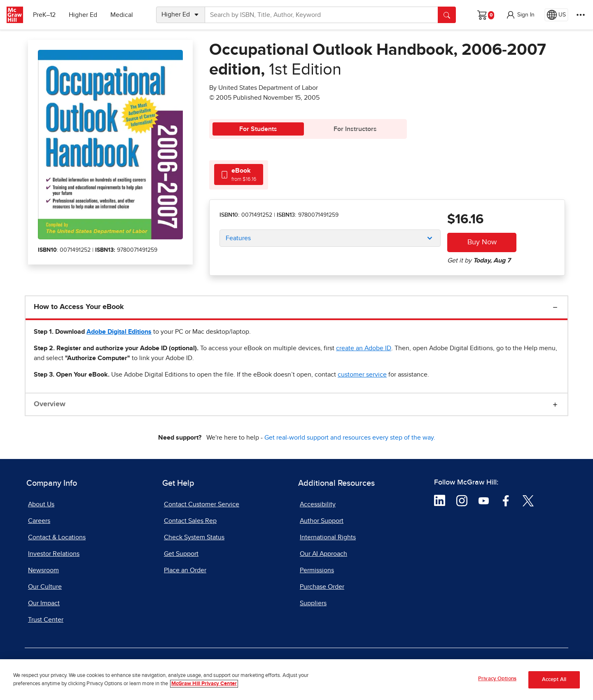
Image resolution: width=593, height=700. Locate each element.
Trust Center (46, 620)
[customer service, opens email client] (362, 375)
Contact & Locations (57, 537)
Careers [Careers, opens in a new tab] (39, 521)
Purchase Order (322, 587)
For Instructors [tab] (355, 129)
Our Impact (44, 603)
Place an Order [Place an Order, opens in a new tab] (185, 570)
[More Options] (581, 15)
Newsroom (43, 570)
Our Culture (45, 587)
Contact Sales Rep (190, 521)
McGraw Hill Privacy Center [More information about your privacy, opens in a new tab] (204, 684)
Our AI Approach (323, 554)
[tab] (239, 174)
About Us (41, 504)
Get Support (181, 554)
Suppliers (313, 603)
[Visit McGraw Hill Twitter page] (528, 500)
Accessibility (318, 504)
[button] (520, 15)
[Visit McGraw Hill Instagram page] (462, 500)
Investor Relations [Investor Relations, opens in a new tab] (54, 554)
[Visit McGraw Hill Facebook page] (506, 500)
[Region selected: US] (556, 15)
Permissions (317, 570)
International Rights (328, 537)
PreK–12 (44, 15)
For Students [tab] (258, 129)
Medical (122, 15)
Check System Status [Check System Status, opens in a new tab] (194, 537)
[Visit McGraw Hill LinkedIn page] (440, 500)
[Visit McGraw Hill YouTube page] (484, 500)
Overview (50, 404)
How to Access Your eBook (79, 307)
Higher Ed (83, 15)
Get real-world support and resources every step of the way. (350, 438)
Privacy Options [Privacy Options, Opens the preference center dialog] (497, 679)
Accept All (554, 680)
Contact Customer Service (202, 504)
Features (238, 238)
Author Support (322, 521)
